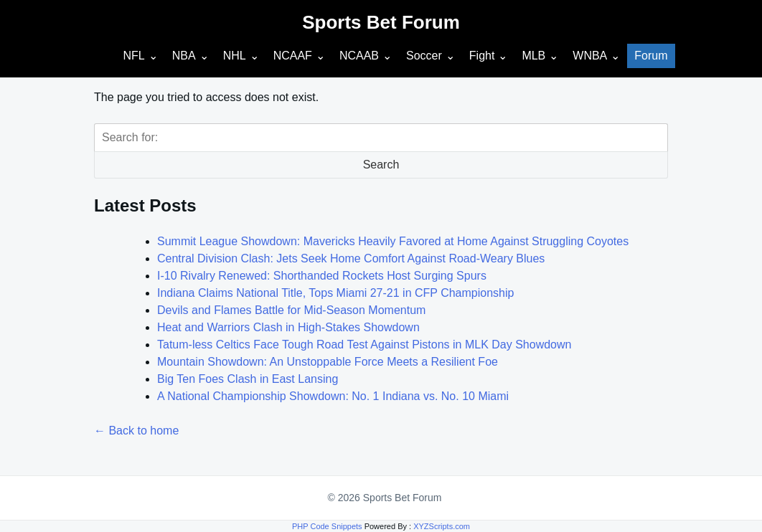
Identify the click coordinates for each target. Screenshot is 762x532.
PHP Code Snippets (327, 526)
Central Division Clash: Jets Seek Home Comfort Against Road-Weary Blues (351, 258)
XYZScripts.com (442, 526)
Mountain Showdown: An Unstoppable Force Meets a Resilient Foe (328, 362)
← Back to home (136, 431)
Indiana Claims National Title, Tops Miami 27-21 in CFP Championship (335, 293)
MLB (533, 56)
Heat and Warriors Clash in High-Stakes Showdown (288, 327)
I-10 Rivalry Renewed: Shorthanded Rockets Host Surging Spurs (322, 276)
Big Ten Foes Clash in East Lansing (248, 379)
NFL (133, 56)
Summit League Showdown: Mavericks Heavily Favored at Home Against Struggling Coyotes (393, 241)
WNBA (590, 56)
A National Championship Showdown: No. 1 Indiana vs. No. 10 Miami (333, 396)
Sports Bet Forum (381, 22)
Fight (482, 56)
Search (381, 165)
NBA (184, 56)
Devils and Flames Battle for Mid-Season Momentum (291, 310)
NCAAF (293, 56)
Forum (651, 56)
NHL (235, 56)
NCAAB (359, 56)
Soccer (424, 56)
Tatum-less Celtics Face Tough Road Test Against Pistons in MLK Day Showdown (364, 345)
